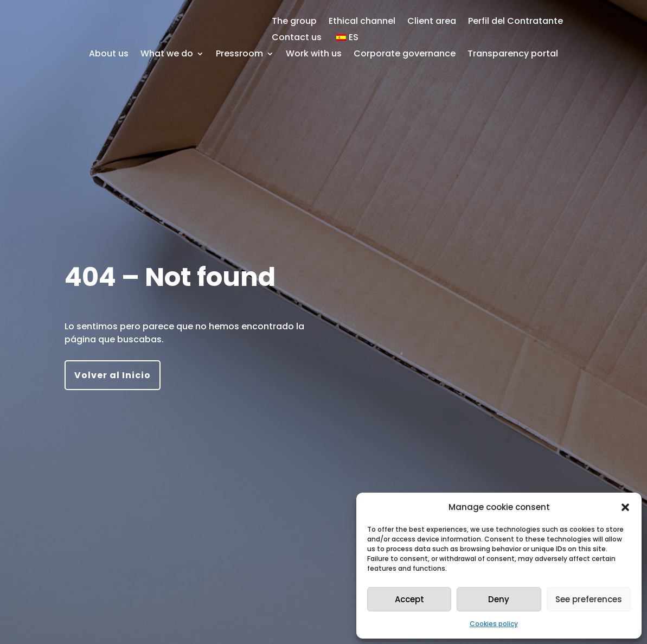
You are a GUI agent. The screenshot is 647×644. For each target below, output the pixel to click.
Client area (432, 22)
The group (294, 22)
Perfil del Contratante (515, 22)
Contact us (297, 39)
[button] (625, 507)
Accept (409, 599)
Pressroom (239, 55)
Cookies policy (494, 624)
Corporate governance (405, 55)
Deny (499, 599)
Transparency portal (513, 55)
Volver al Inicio (113, 375)
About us (109, 55)
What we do (167, 55)
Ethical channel (362, 22)
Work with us (314, 55)
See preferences (589, 599)
